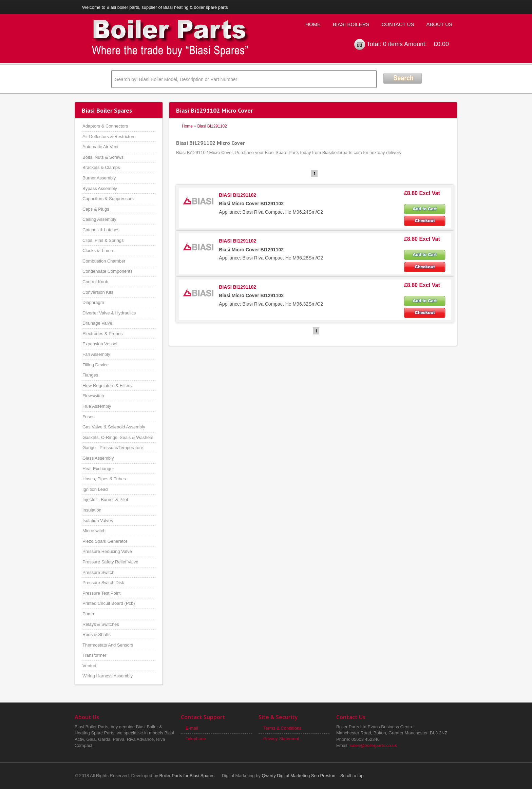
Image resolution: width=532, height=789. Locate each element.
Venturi (89, 666)
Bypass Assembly (100, 188)
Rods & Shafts (97, 634)
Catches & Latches (101, 230)
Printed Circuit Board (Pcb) (109, 603)
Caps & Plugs (96, 209)
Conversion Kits (98, 292)
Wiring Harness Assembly (108, 676)
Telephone (196, 739)
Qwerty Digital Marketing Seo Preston (299, 776)
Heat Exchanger (98, 469)
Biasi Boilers (351, 24)
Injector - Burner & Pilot (105, 499)
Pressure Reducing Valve (107, 551)
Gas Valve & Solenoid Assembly (114, 427)
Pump (88, 614)
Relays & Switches (101, 624)
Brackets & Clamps (101, 167)
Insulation (92, 510)
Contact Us (398, 24)
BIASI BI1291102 (237, 195)
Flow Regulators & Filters (107, 386)
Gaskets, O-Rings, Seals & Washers (118, 437)
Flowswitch (93, 396)
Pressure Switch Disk (103, 583)
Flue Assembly (97, 406)
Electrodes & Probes (103, 334)
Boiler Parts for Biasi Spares (187, 776)
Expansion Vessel (100, 344)
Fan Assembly (96, 354)
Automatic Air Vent (100, 147)
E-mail (192, 728)
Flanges (90, 375)
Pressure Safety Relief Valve (110, 562)
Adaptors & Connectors (105, 126)
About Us (439, 24)
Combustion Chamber (104, 261)
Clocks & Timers (98, 251)
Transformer (94, 655)
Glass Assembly (98, 458)
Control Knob (95, 282)
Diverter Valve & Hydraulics (109, 313)
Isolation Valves (98, 521)
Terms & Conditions (282, 728)
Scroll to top (352, 776)
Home (313, 24)
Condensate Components (107, 271)
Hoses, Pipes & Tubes (104, 479)
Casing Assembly (99, 219)
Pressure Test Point (101, 593)
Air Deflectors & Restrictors (109, 137)
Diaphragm (93, 302)
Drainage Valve (97, 323)
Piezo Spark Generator (105, 541)
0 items (393, 44)
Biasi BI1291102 (212, 126)
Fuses (88, 417)
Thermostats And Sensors (108, 645)
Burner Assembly (99, 178)
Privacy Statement (281, 739)
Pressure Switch (98, 572)
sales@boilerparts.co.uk (373, 745)
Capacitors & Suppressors (108, 199)
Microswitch (94, 531)
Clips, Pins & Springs (103, 240)
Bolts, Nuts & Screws (103, 157)
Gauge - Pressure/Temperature (113, 448)
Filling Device (96, 365)
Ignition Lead (95, 489)
